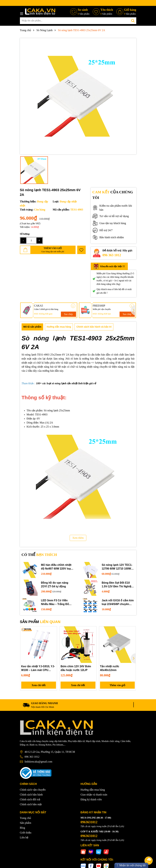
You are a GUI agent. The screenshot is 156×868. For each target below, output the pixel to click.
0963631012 (89, 823)
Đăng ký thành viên (91, 800)
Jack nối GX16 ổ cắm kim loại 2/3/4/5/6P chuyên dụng (118, 603)
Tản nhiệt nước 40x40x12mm (110, 668)
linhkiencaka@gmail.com (38, 762)
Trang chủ (26, 818)
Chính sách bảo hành (31, 795)
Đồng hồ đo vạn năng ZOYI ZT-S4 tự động (55, 584)
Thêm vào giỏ (117, 685)
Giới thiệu (26, 833)
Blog (23, 828)
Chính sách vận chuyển (33, 790)
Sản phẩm (26, 823)
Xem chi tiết (39, 685)
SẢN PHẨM (40, 622)
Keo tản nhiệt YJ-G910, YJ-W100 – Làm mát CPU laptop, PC (38, 669)
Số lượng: (25, 234)
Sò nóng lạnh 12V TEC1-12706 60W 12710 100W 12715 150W (117, 567)
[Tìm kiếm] (133, 21)
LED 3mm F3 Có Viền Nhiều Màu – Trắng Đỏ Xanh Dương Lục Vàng (55, 603)
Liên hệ (24, 838)
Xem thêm (78, 538)
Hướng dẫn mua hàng (93, 790)
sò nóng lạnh (59, 383)
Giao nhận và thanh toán (94, 795)
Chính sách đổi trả (30, 800)
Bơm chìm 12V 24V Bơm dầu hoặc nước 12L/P (76, 668)
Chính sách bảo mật (31, 805)
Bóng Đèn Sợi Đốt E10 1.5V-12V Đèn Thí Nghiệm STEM (118, 585)
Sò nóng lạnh (29, 355)
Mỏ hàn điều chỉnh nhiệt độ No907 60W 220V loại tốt (56, 567)
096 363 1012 (112, 255)
